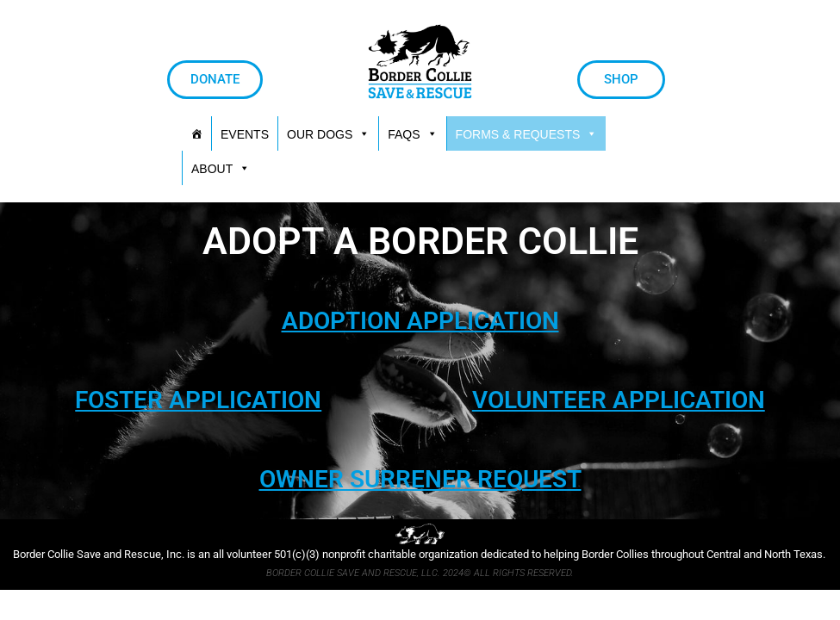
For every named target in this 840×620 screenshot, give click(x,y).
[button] (527, 133)
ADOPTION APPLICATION (420, 321)
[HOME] (196, 133)
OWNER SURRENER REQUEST (420, 479)
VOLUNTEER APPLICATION (619, 400)
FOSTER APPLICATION (198, 400)
